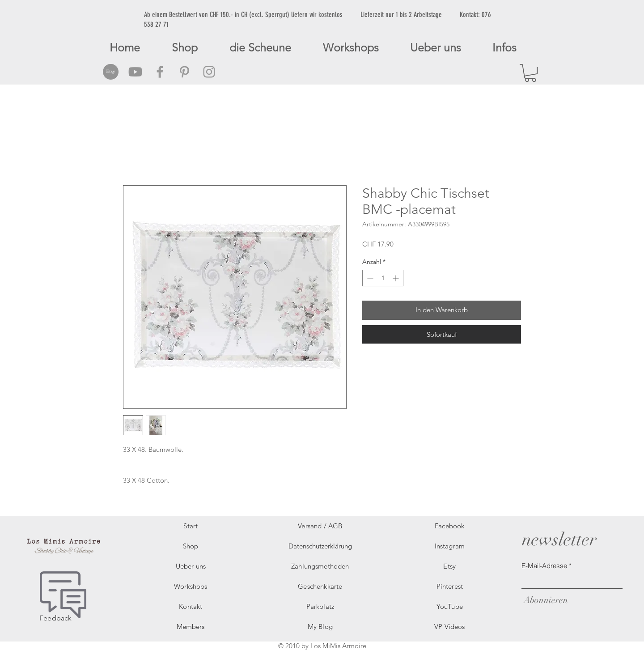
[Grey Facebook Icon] (160, 72)
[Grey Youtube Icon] (135, 72)
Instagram (450, 546)
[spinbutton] (383, 278)
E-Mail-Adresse (544, 566)
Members (191, 627)
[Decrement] (369, 278)
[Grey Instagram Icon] (209, 72)
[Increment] (396, 278)
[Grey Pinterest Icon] (184, 72)
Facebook (449, 526)
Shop (191, 546)
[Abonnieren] (545, 600)
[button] (530, 73)
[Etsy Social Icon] (111, 72)
